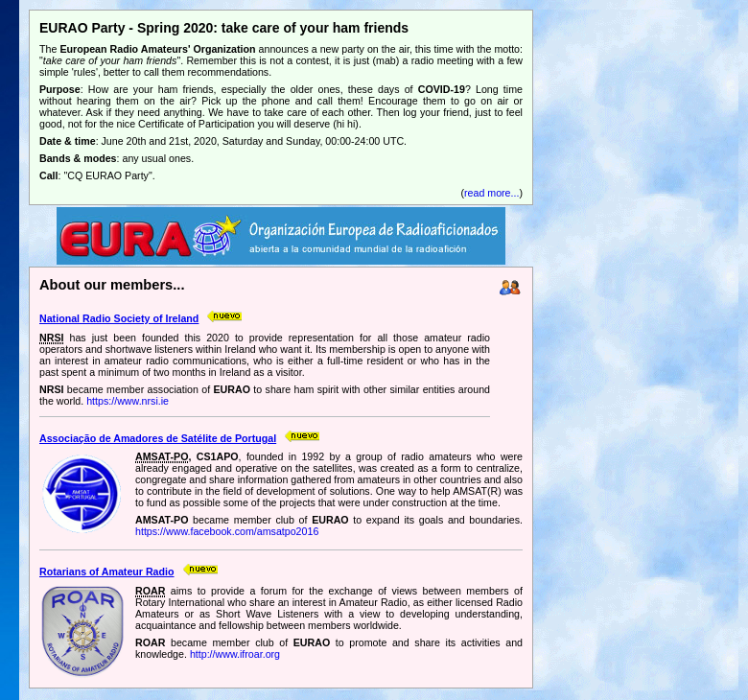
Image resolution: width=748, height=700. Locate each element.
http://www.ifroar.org (235, 654)
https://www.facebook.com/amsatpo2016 (227, 531)
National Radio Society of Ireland (119, 318)
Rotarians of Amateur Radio (107, 572)
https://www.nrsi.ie (128, 401)
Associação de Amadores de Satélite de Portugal (158, 438)
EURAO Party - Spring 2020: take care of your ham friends (224, 28)
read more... (491, 193)
